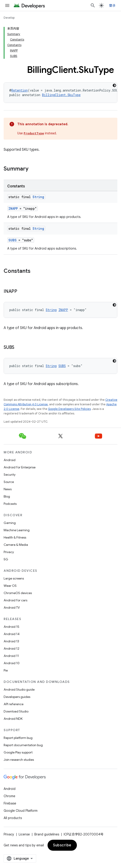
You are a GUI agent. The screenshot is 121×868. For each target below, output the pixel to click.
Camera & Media (16, 545)
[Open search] (93, 5)
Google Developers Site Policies (69, 409)
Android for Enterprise (20, 467)
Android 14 (12, 634)
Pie (6, 670)
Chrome (9, 796)
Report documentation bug (23, 745)
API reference (14, 704)
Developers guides (17, 697)
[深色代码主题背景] (114, 85)
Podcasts (10, 504)
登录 (112, 5)
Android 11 (11, 656)
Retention (20, 90)
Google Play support (18, 752)
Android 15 (11, 627)
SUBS (13, 240)
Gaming (10, 523)
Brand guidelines (47, 834)
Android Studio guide (19, 689)
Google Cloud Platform (21, 811)
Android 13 (11, 641)
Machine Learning (17, 530)
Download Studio (16, 711)
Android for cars (15, 600)
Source (9, 482)
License (24, 834)
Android (10, 460)
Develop (9, 18)
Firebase (10, 803)
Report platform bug (18, 738)
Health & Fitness (15, 537)
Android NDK (13, 719)
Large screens (14, 578)
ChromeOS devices (18, 593)
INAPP (13, 208)
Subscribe (62, 845)
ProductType (34, 133)
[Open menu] (7, 5)
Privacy (9, 552)
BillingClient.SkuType (61, 95)
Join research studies (19, 760)
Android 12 (11, 648)
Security (10, 475)
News (8, 489)
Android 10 (12, 663)
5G (6, 559)
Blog (7, 496)
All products (13, 818)
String (38, 197)
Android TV (12, 608)
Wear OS (10, 586)
